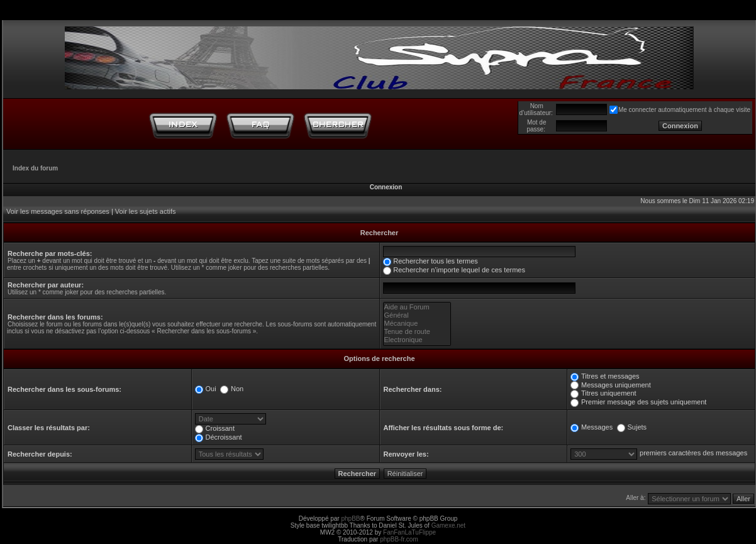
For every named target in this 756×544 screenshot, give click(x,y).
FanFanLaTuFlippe (409, 532)
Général (417, 315)
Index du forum (35, 168)
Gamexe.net (448, 525)
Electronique (417, 340)
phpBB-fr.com (399, 539)
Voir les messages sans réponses (58, 211)
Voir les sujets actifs (146, 211)
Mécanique (417, 324)
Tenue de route (417, 332)
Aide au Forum (417, 307)
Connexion (386, 187)
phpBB (350, 519)
